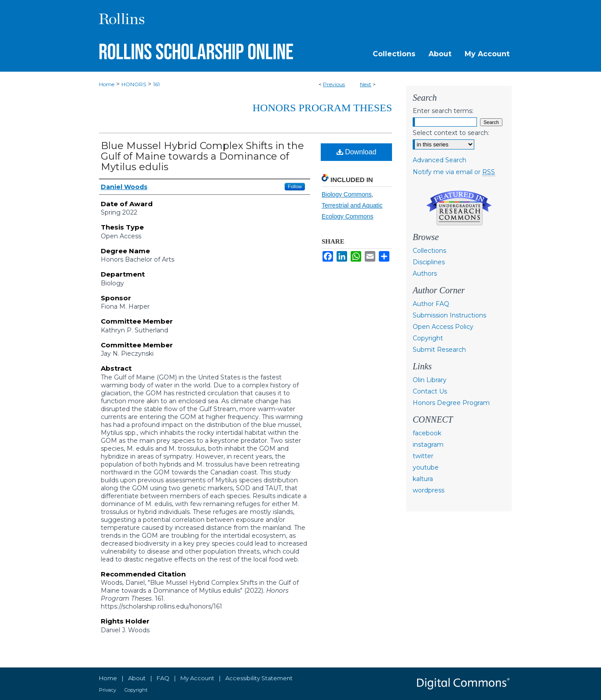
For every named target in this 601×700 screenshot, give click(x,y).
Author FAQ (431, 304)
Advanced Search (440, 160)
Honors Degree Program (451, 403)
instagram (428, 445)
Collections (429, 251)
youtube (426, 467)
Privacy (108, 690)
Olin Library (430, 380)
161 (156, 84)
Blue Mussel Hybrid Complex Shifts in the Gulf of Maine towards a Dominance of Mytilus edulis (202, 156)
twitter (423, 456)
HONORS (134, 84)
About (137, 678)
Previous (334, 84)
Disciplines (429, 262)
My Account (197, 678)
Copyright (428, 338)
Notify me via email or (454, 172)
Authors (425, 273)
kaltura (423, 479)
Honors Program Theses (322, 108)
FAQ (163, 678)
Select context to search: (451, 133)
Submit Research (439, 350)
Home (107, 84)
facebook (427, 433)
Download (357, 152)
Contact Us (430, 391)
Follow (295, 186)
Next (366, 84)
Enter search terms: (443, 111)
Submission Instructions (449, 315)
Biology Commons (347, 194)
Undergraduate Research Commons (459, 208)
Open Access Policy (443, 327)
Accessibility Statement (259, 678)
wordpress (429, 490)
